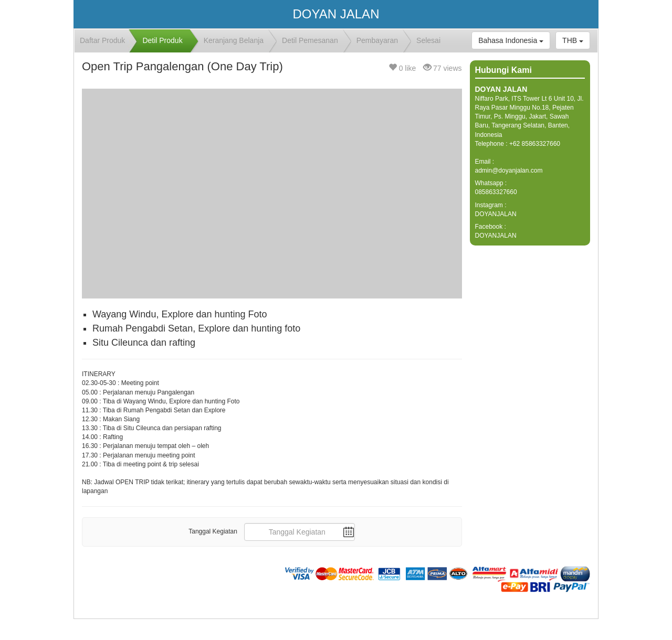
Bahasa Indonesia (511, 40)
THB (573, 40)
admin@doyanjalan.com (509, 170)
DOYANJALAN (496, 214)
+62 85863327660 (535, 144)
